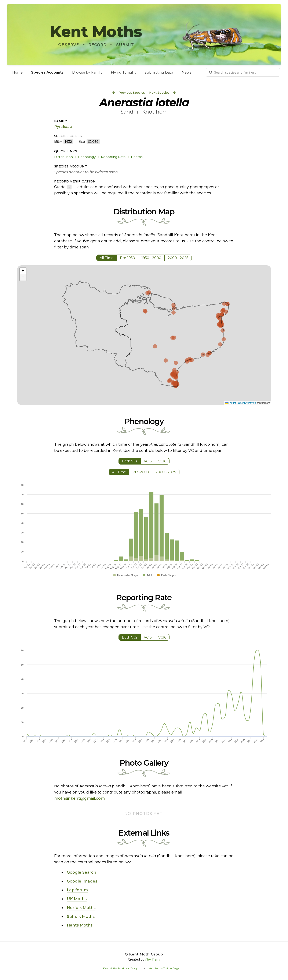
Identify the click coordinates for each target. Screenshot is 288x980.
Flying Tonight (123, 72)
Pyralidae (63, 127)
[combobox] (243, 72)
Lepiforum (77, 890)
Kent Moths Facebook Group (121, 968)
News (187, 72)
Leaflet (231, 403)
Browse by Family (87, 72)
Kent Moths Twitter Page (164, 968)
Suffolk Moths (81, 917)
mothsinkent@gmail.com (79, 798)
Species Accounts (47, 72)
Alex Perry (153, 959)
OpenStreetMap (247, 403)
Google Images (82, 881)
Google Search (82, 872)
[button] (23, 271)
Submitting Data (159, 72)
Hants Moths (80, 925)
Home (18, 72)
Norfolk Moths (81, 908)
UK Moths (77, 899)
